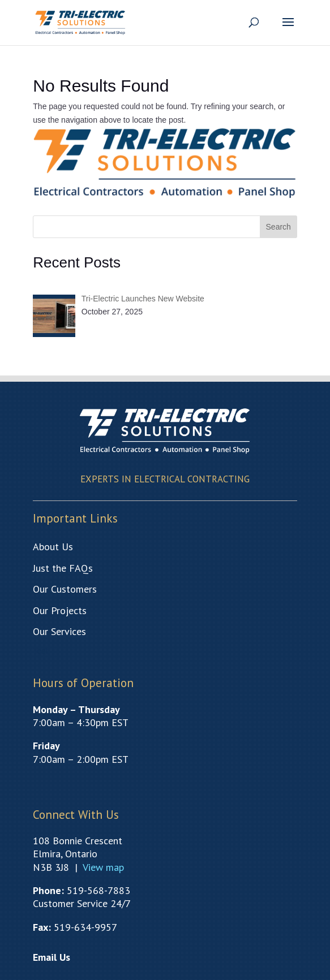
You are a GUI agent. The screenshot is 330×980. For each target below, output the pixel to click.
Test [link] (40, 651)
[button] (288, 29)
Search (278, 227)
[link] (80, 22)
